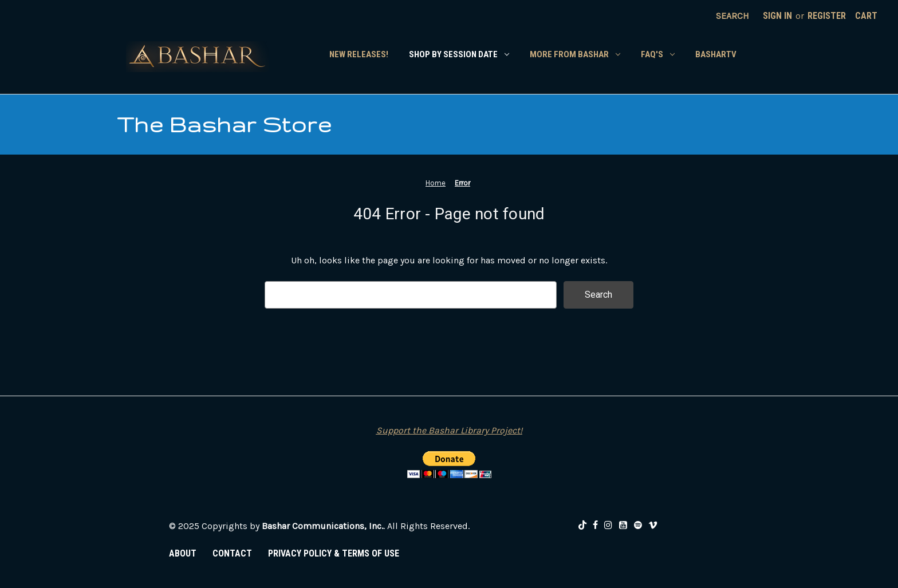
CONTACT (232, 553)
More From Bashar (575, 54)
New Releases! (359, 54)
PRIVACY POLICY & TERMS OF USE (334, 553)
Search (732, 16)
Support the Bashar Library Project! (449, 430)
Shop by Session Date (459, 54)
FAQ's (658, 54)
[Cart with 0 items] (866, 16)
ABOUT (183, 553)
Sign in (777, 16)
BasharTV (716, 54)
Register (827, 16)
